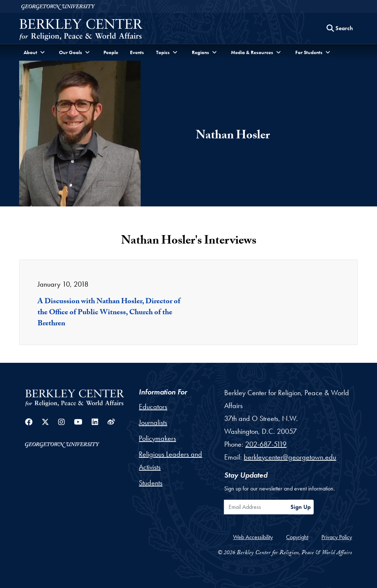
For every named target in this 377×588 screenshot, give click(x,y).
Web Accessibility (253, 537)
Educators (153, 407)
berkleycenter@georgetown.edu (290, 457)
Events (137, 52)
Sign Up (301, 507)
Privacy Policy (337, 537)
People (111, 52)
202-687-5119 (266, 444)
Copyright (297, 537)
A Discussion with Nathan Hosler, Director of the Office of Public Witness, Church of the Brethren (109, 313)
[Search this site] (340, 28)
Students (151, 483)
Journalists (153, 422)
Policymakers (157, 438)
